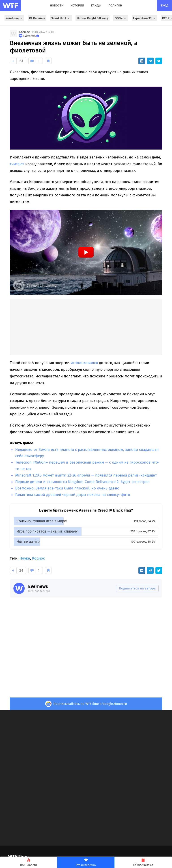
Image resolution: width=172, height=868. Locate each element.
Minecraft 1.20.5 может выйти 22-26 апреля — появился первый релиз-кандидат (86, 475)
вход (164, 5)
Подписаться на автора (137, 588)
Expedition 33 (144, 18)
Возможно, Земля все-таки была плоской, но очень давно (67, 488)
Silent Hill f (61, 18)
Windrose (14, 18)
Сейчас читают (143, 863)
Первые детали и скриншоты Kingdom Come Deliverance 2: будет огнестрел (82, 482)
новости (57, 5)
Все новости (29, 863)
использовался (84, 363)
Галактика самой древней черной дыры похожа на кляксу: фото (73, 495)
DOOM (121, 18)
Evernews (38, 586)
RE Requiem (37, 18)
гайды (96, 5)
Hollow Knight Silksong (92, 18)
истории (77, 5)
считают (17, 164)
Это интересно (86, 863)
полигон (115, 5)
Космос (24, 32)
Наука (25, 558)
